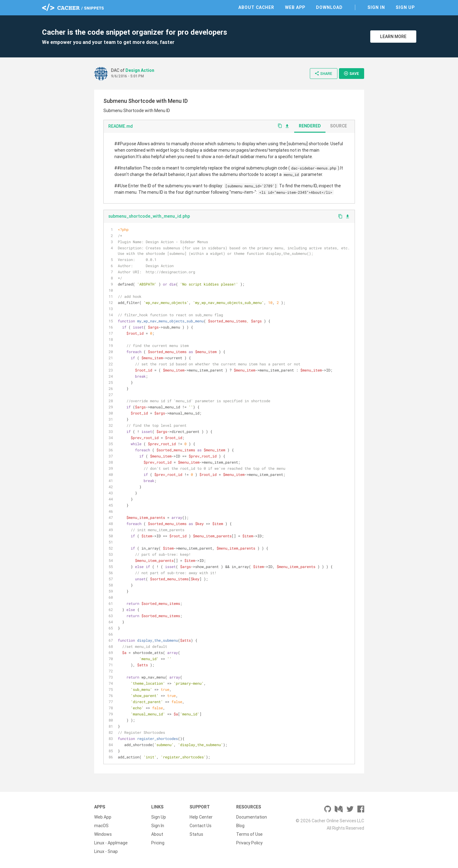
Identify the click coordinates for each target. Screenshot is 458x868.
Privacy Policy (249, 843)
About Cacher (256, 7)
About (157, 834)
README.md (121, 126)
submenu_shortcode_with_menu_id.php (149, 216)
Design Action (140, 70)
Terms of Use (249, 834)
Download (329, 7)
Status (196, 834)
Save (351, 73)
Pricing (158, 843)
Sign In (376, 7)
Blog (240, 826)
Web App (295, 7)
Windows (103, 834)
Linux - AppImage (111, 843)
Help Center (201, 817)
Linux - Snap (106, 851)
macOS (101, 826)
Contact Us (200, 826)
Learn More (393, 37)
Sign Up (405, 7)
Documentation (252, 817)
